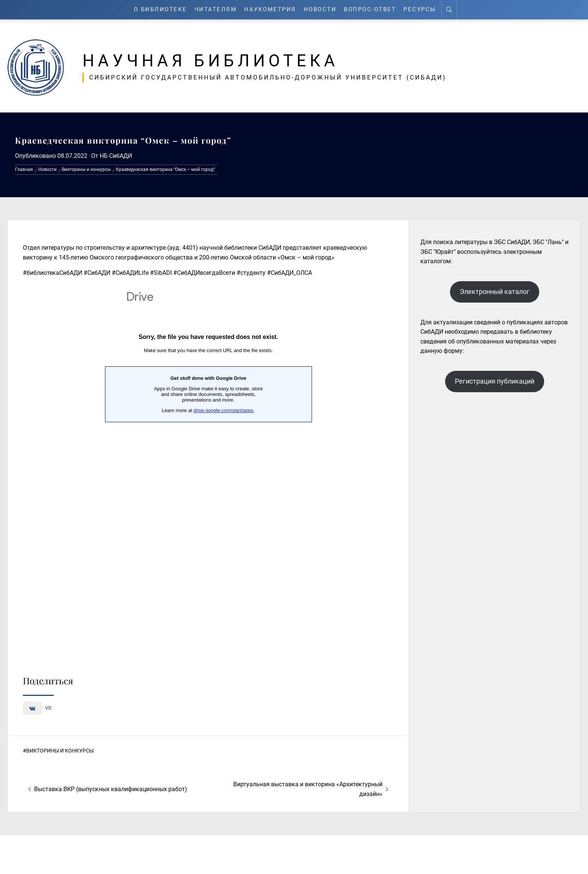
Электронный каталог (495, 292)
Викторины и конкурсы (60, 751)
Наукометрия (270, 10)
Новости (320, 10)
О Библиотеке (160, 10)
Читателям (216, 10)
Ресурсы (420, 10)
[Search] (449, 10)
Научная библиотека (211, 61)
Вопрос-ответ (370, 10)
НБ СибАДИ (116, 156)
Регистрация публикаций (495, 381)
